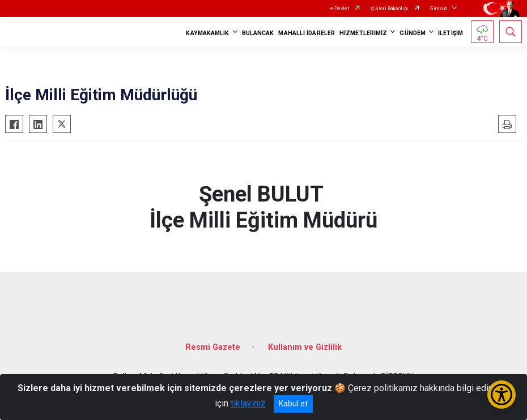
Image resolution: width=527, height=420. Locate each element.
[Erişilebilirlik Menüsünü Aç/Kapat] (501, 395)
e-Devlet (340, 8)
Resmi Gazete (213, 347)
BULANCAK (258, 33)
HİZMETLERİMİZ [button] (363, 33)
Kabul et (293, 404)
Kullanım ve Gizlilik (305, 347)
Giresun (439, 8)
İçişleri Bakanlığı (390, 8)
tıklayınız (248, 403)
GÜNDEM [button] (413, 33)
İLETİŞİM (450, 33)
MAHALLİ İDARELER (307, 33)
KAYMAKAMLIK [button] (207, 33)
